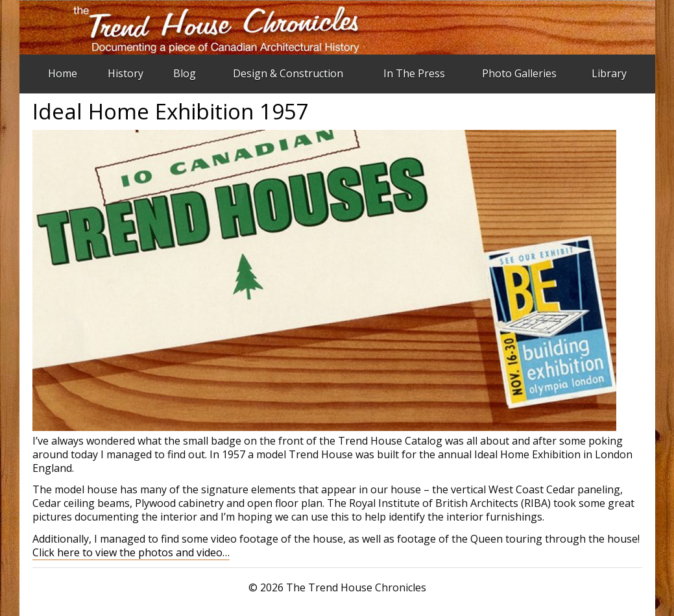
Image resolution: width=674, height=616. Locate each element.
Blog (185, 73)
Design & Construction (288, 73)
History (126, 73)
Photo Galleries (519, 73)
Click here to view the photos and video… (131, 552)
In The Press (414, 73)
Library (609, 73)
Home (63, 73)
